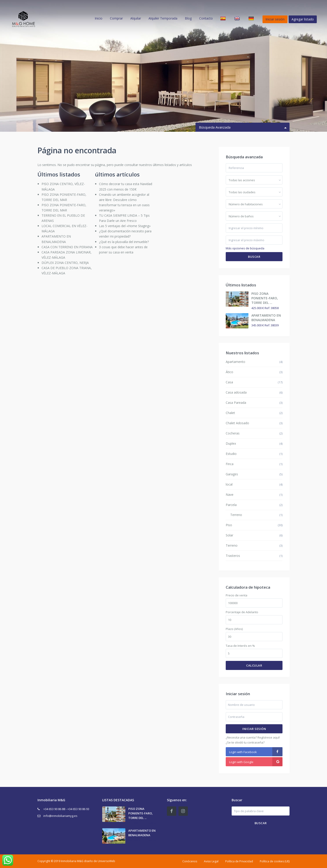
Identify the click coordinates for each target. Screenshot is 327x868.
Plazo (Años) (234, 629)
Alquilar (136, 18)
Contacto (206, 18)
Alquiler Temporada (163, 18)
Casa (229, 382)
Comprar (116, 18)
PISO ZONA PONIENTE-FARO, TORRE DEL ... (265, 298)
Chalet (230, 413)
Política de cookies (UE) (275, 861)
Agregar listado (303, 19)
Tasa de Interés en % (240, 646)
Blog (188, 18)
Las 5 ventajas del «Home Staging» (125, 226)
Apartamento (235, 362)
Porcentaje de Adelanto (242, 612)
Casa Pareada (236, 403)
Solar (229, 535)
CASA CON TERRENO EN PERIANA (67, 247)
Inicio (99, 18)
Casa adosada (236, 392)
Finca (230, 464)
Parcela (231, 505)
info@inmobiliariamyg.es (60, 816)
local (229, 484)
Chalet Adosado (237, 423)
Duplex (231, 443)
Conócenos (190, 861)
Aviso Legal (211, 861)
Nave (230, 495)
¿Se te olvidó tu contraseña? (245, 742)
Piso (229, 525)
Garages (232, 474)
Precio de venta (237, 595)
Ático (229, 372)
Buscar (254, 257)
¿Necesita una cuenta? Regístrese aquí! (253, 737)
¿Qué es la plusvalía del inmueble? (124, 242)
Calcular (254, 665)
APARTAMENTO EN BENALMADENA (266, 318)
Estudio (231, 454)
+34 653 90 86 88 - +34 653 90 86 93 (66, 809)
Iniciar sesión (254, 729)
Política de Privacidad (239, 861)
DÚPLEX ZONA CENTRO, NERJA (65, 263)
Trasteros (233, 556)
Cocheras (233, 433)
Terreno (236, 515)
